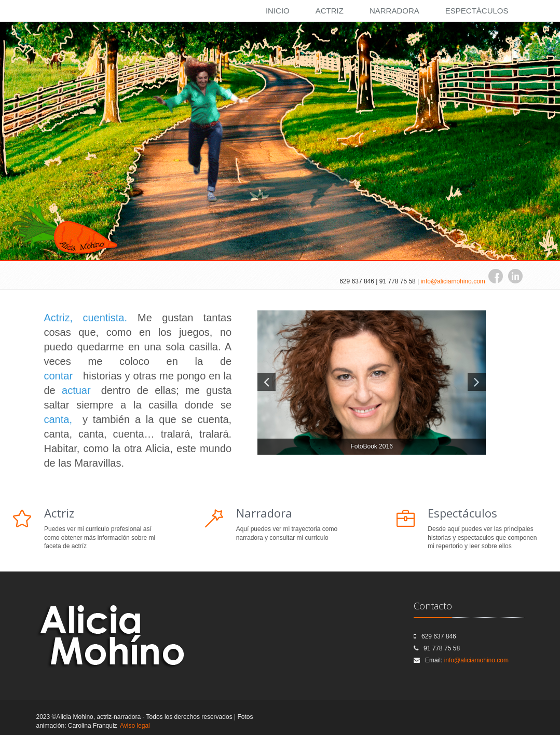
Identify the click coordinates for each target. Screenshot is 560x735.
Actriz (330, 11)
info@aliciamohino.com (453, 281)
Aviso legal (135, 726)
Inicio (278, 11)
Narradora (394, 11)
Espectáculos (477, 11)
